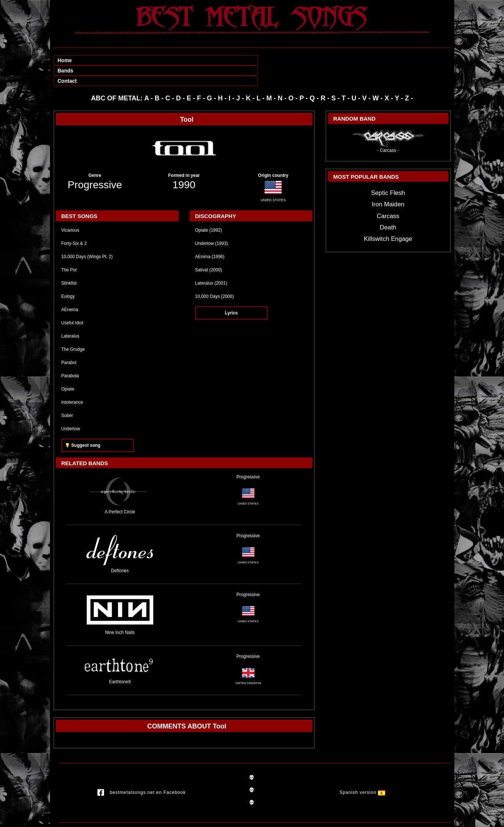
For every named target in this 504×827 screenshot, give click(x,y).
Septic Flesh (388, 172)
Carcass (388, 195)
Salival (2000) (209, 249)
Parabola (70, 355)
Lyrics (231, 292)
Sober (67, 395)
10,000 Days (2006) (215, 276)
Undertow (71, 408)
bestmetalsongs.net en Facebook (142, 772)
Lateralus (70, 316)
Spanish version (363, 772)
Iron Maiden (388, 184)
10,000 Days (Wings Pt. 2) (87, 236)
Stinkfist (69, 263)
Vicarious (70, 210)
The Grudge (73, 329)
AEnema (70, 289)
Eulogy (68, 276)
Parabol (69, 342)
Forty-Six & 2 (74, 223)
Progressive (95, 164)
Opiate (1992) (209, 210)
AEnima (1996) (210, 236)
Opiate (68, 368)
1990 (184, 164)
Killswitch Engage (388, 218)
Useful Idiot (72, 302)
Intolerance (72, 382)
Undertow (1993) (212, 223)
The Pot (69, 249)
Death (388, 207)
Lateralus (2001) (211, 263)
